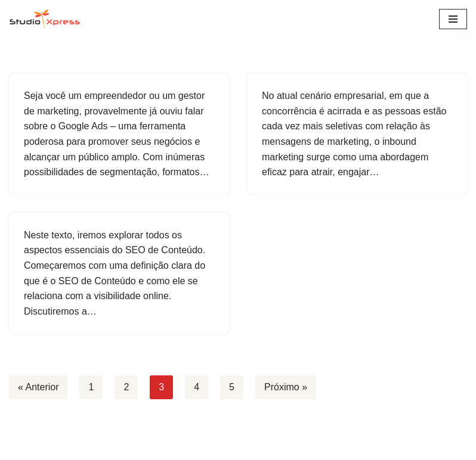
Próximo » (286, 387)
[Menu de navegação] (453, 19)
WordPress (273, 447)
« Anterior (38, 387)
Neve (190, 447)
